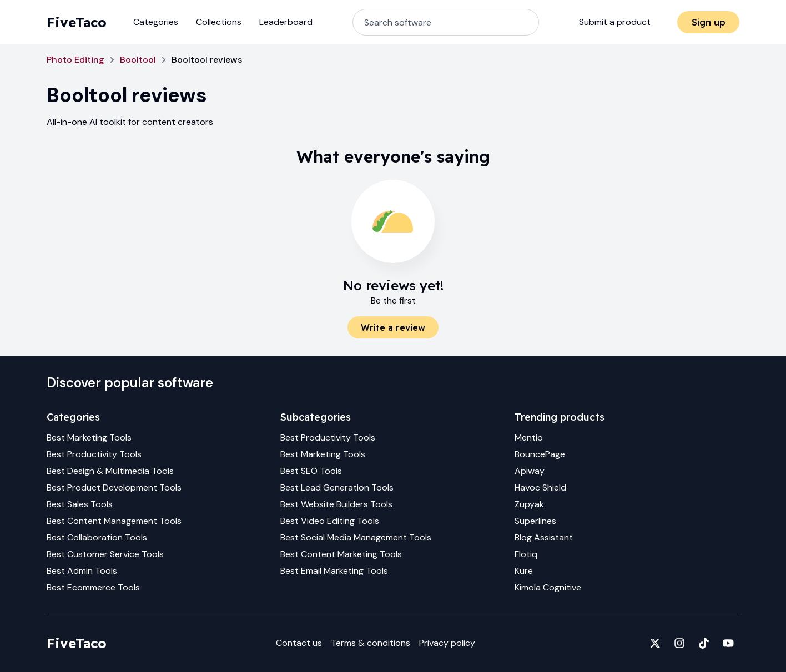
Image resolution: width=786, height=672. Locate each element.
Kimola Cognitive (548, 587)
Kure (524, 571)
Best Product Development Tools (114, 487)
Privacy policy (447, 643)
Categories (156, 22)
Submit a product (615, 22)
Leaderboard (286, 22)
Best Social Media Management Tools (356, 537)
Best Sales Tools (80, 504)
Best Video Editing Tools (330, 521)
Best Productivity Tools (94, 454)
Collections (219, 22)
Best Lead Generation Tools (337, 487)
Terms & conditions (371, 643)
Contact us (299, 643)
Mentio (529, 438)
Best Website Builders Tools (336, 504)
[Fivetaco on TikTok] (704, 643)
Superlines (535, 521)
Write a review (393, 327)
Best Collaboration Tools (97, 537)
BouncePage (540, 454)
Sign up (709, 22)
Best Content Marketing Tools (341, 554)
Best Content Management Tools (114, 521)
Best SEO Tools (311, 471)
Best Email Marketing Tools (334, 571)
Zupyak (529, 504)
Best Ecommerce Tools (93, 587)
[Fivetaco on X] (655, 643)
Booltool (138, 60)
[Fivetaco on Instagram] (679, 643)
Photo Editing (75, 60)
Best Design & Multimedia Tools (110, 471)
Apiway (530, 471)
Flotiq (526, 554)
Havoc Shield (540, 487)
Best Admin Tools (82, 571)
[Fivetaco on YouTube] (728, 643)
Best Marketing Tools (89, 438)
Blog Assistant (544, 537)
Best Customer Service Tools (105, 554)
